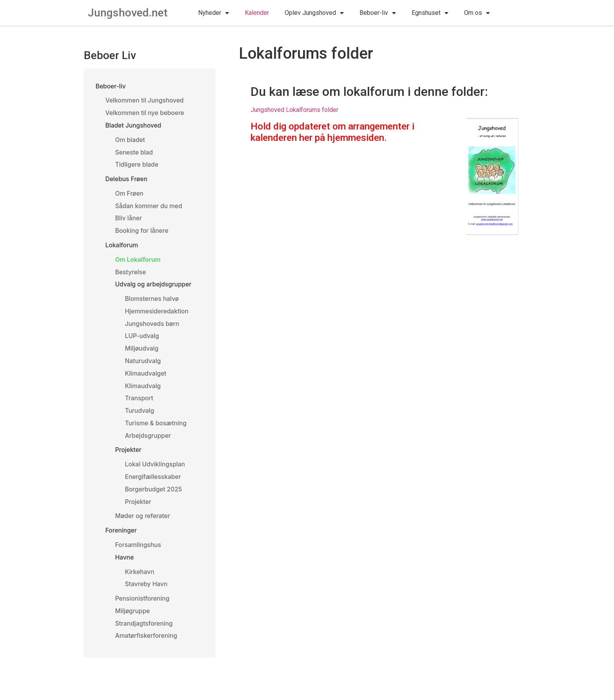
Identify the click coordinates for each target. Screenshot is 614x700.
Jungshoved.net (128, 13)
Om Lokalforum (138, 263)
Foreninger (122, 539)
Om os (477, 13)
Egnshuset (430, 13)
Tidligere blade (137, 166)
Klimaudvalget (146, 379)
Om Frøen (130, 196)
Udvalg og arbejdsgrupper (154, 288)
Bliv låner (129, 221)
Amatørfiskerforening (147, 646)
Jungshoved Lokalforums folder (294, 110)
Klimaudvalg (143, 392)
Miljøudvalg (142, 353)
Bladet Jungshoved (134, 126)
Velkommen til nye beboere (146, 113)
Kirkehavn (140, 581)
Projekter (129, 457)
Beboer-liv (378, 13)
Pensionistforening (143, 608)
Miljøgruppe (133, 621)
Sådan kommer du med (150, 208)
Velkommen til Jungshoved (146, 101)
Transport (139, 404)
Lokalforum (122, 248)
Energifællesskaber (154, 484)
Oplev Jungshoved (314, 13)
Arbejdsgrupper (149, 442)
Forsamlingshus (139, 553)
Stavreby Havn (147, 593)
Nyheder (214, 13)
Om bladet (130, 141)
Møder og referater (143, 524)
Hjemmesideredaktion (158, 315)
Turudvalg (140, 417)
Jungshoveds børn (153, 328)
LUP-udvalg (143, 341)
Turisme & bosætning (157, 430)
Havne (125, 566)
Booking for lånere (143, 234)
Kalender (257, 13)
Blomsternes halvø (153, 303)
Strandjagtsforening (145, 633)
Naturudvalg (143, 366)
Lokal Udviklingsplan (156, 471)
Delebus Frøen (127, 181)
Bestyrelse (131, 275)
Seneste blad (135, 154)
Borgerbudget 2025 (154, 497)
